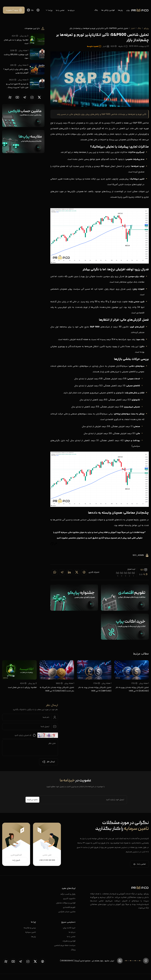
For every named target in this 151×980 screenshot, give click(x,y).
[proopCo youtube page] (17, 97)
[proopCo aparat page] (10, 97)
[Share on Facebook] (84, 572)
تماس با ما (60, 10)
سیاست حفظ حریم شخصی (65, 945)
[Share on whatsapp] (55, 572)
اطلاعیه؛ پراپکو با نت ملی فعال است (16, 42)
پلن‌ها (120, 10)
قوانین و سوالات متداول (66, 903)
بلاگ (96, 10)
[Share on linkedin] (69, 572)
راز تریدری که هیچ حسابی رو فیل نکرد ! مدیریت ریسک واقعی (17, 86)
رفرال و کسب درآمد (68, 894)
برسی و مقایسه (30, 928)
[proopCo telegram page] (25, 97)
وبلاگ (73, 950)
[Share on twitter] (77, 572)
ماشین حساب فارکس (67, 912)
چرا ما (49, 10)
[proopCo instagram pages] (32, 97)
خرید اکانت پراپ (69, 928)
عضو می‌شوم (32, 800)
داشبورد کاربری (69, 898)
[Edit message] (56, 544)
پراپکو (146, 28)
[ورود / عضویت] (14, 10)
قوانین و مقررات (69, 941)
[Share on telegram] (62, 572)
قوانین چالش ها (108, 10)
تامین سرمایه (31, 932)
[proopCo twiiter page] (39, 97)
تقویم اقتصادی (69, 907)
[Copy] (52, 544)
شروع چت (16, 860)
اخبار (133, 28)
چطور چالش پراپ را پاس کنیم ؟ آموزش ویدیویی (16, 71)
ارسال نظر (48, 762)
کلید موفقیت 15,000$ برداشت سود (16, 56)
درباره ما (71, 10)
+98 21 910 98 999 (47, 860)
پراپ (128, 10)
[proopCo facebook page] (43, 961)
